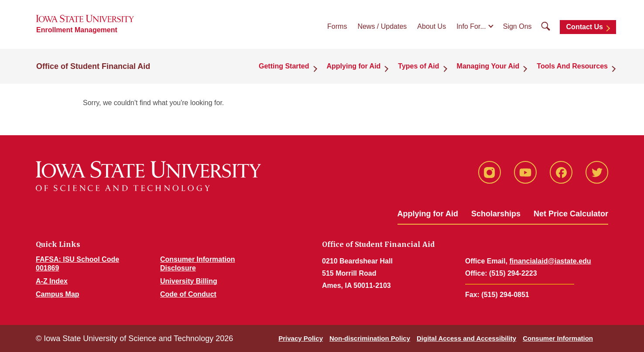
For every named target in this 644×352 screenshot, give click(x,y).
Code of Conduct (188, 294)
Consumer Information (558, 338)
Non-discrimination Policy (370, 338)
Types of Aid (418, 66)
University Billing (189, 281)
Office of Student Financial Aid (93, 66)
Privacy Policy (301, 338)
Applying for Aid (354, 66)
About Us (432, 26)
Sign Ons (517, 26)
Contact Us (585, 27)
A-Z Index (52, 281)
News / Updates (382, 26)
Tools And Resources (572, 66)
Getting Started (284, 66)
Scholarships (496, 214)
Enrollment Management (77, 30)
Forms (337, 26)
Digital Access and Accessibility (466, 338)
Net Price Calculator (571, 214)
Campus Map (58, 294)
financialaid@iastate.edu (550, 261)
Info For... (471, 26)
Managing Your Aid (488, 66)
